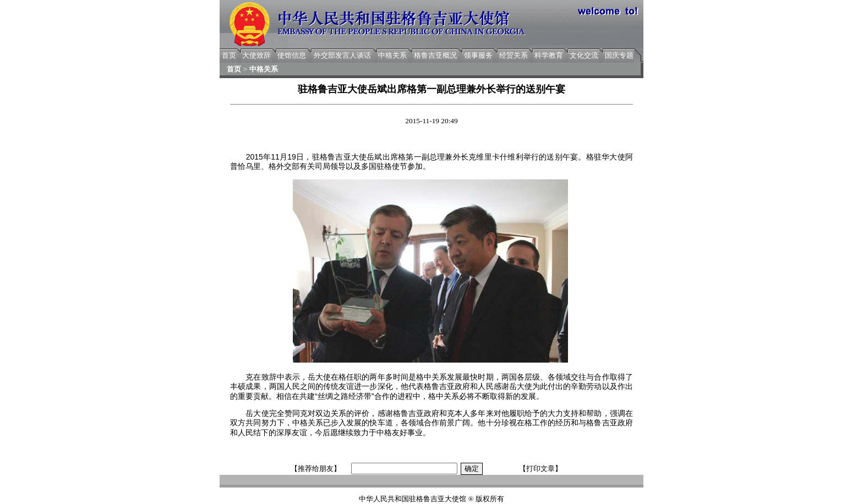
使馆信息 (292, 55)
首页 (229, 55)
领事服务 (478, 55)
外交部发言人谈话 (342, 55)
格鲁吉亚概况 (435, 55)
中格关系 (392, 55)
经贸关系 (514, 55)
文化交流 (584, 55)
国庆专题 (619, 55)
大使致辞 (256, 55)
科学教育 (549, 55)
